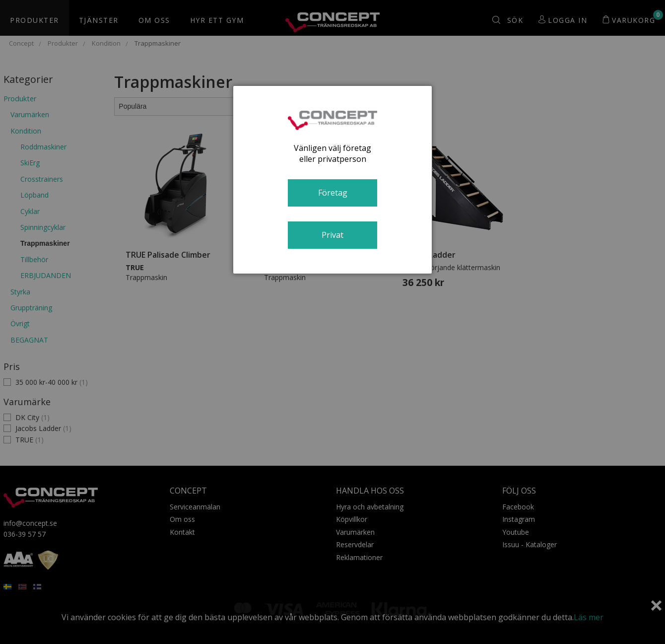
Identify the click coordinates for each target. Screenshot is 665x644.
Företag (333, 193)
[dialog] (332, 180)
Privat (332, 235)
